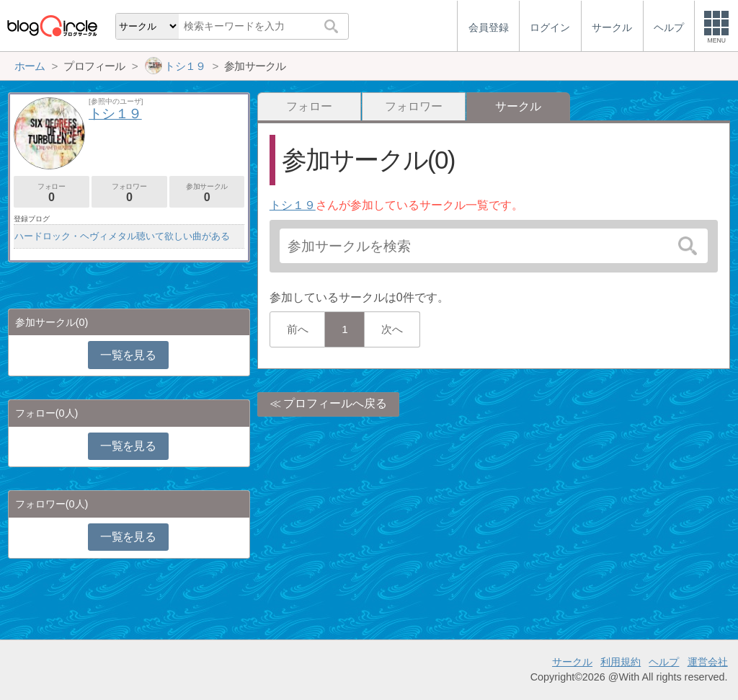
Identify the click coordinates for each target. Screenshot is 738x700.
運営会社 (708, 662)
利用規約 (621, 662)
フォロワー (414, 106)
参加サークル (207, 193)
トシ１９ (293, 205)
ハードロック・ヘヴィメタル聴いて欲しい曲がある (122, 236)
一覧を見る (128, 355)
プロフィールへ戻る (335, 403)
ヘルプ (664, 662)
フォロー (309, 106)
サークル (572, 662)
